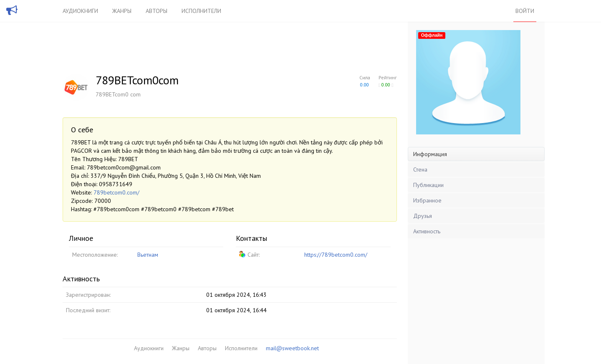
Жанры (122, 11)
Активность (427, 231)
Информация (430, 154)
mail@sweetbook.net (292, 348)
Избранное (427, 200)
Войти (525, 11)
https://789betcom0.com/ (336, 255)
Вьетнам (148, 255)
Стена (420, 169)
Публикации (428, 185)
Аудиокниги (80, 11)
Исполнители (201, 11)
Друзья (423, 216)
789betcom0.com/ (116, 192)
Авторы (157, 11)
